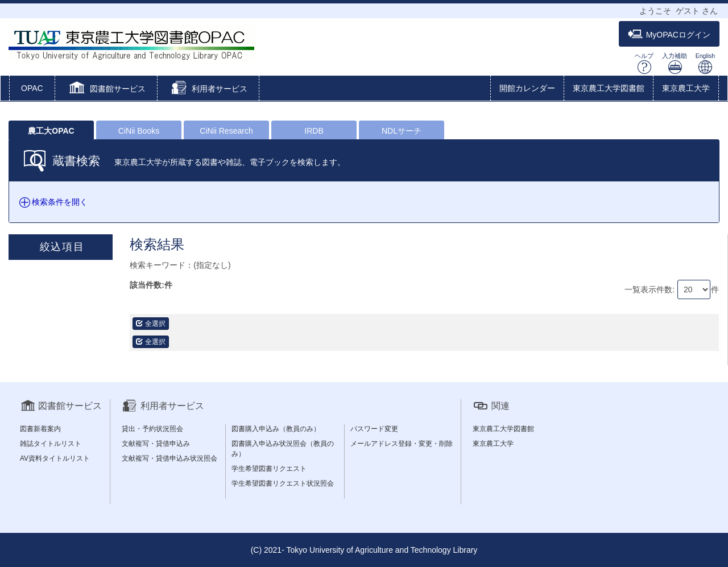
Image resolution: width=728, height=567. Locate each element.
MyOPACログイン (669, 34)
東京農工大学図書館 (609, 88)
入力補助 (675, 63)
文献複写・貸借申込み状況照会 (169, 458)
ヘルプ (644, 63)
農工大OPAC (51, 131)
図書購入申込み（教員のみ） (276, 429)
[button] (106, 89)
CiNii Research (226, 131)
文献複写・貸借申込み (156, 444)
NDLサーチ (402, 131)
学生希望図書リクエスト (269, 469)
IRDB (314, 131)
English (705, 63)
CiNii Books (139, 131)
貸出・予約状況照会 (152, 429)
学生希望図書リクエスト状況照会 (283, 483)
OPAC (32, 88)
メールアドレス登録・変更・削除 (402, 444)
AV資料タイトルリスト (55, 458)
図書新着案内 (40, 429)
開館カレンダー (527, 88)
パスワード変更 (374, 429)
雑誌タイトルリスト (51, 444)
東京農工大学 (686, 88)
